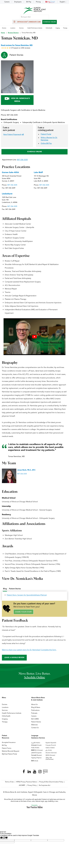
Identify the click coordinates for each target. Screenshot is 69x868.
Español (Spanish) (51, 743)
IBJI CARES (35, 719)
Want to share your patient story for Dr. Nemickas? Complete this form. (29, 650)
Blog (5, 589)
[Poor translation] (5, 838)
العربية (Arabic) (36, 743)
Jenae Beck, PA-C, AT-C (26, 470)
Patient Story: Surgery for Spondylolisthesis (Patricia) (27, 595)
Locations (5, 708)
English (62, 2)
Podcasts (34, 714)
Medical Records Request (11, 752)
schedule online (34, 678)
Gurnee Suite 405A (10, 173)
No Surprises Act (45, 786)
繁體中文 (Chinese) (37, 751)
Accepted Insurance (9, 743)
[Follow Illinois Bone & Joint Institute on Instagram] (40, 772)
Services (5, 711)
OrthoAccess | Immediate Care (27, 22)
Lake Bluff (38, 173)
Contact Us (35, 728)
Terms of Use (9, 782)
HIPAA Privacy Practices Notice (26, 782)
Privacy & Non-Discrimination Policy (51, 782)
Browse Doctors (13, 33)
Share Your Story (23, 612)
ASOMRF (22, 786)
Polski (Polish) (35, 748)
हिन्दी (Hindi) (35, 761)
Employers (18, 2)
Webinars (34, 725)
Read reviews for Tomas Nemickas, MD (17, 45)
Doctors (5, 705)
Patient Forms (7, 749)
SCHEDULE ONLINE (50, 22)
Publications (35, 711)
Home (3, 33)
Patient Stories (16, 55)
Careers (7, 2)
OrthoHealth (6, 716)
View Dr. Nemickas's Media (17, 100)
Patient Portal (46, 134)
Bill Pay (29, 2)
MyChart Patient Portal (9, 754)
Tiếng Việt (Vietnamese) (50, 759)
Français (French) (51, 746)
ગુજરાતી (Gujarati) (36, 753)
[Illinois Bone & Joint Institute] (34, 11)
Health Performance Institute (12, 714)
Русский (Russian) (37, 756)
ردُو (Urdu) (49, 751)
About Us (34, 705)
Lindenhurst (7, 194)
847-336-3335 (12, 115)
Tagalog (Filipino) (36, 758)
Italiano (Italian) (50, 748)
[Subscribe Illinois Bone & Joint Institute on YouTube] (34, 772)
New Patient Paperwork (12, 135)
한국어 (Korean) (50, 756)
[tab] (5, 589)
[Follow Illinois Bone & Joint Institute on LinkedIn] (29, 772)
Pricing (38, 2)
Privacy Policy (32, 786)
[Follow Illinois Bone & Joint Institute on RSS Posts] (45, 772)
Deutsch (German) (51, 753)
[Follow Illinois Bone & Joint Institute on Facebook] (24, 772)
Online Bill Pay (46, 144)
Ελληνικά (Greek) (36, 746)
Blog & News (36, 708)
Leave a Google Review (14, 658)
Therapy (5, 722)
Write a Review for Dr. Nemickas (49, 139)
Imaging (5, 719)
